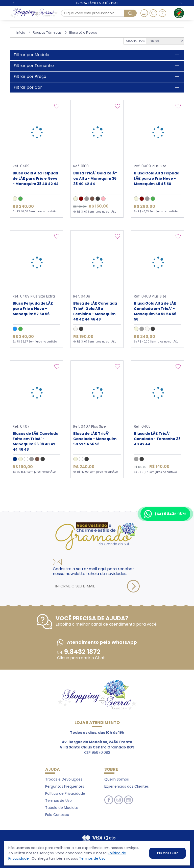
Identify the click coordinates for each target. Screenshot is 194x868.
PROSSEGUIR (167, 853)
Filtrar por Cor (28, 87)
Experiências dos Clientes (127, 786)
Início (21, 32)
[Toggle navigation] (144, 13)
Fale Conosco (57, 815)
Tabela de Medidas (62, 808)
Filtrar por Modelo (31, 55)
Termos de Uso (92, 858)
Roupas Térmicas (47, 32)
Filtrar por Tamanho (34, 66)
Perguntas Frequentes (65, 786)
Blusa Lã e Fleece (83, 32)
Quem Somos (117, 779)
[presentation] (13, 3)
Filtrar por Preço (30, 76)
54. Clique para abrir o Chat (81, 655)
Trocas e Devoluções (64, 779)
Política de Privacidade (65, 793)
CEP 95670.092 (97, 747)
